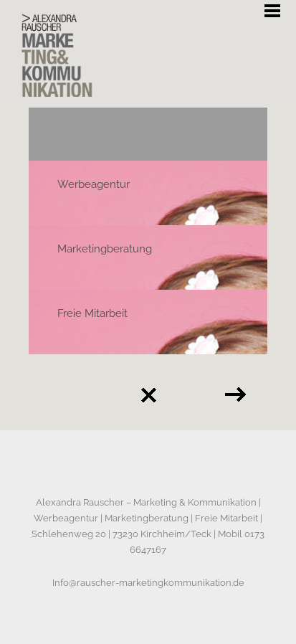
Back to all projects (148, 395)
